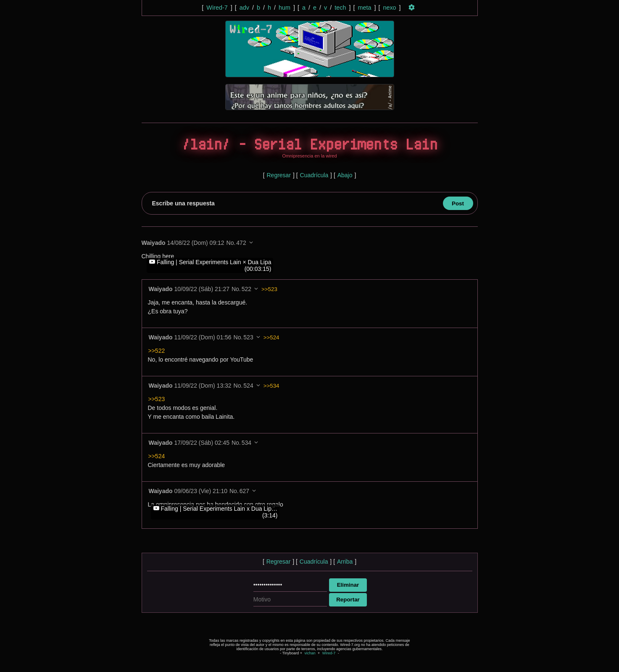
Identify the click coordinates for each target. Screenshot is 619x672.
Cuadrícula (314, 175)
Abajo (345, 175)
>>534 (271, 386)
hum (284, 8)
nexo (389, 8)
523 (248, 337)
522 (246, 289)
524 (248, 386)
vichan (310, 653)
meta (364, 8)
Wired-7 (217, 8)
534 (246, 443)
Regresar (279, 175)
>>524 (271, 337)
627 (244, 491)
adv (244, 8)
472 (241, 243)
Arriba (345, 562)
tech (340, 8)
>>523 (269, 289)
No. (231, 243)
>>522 (157, 351)
